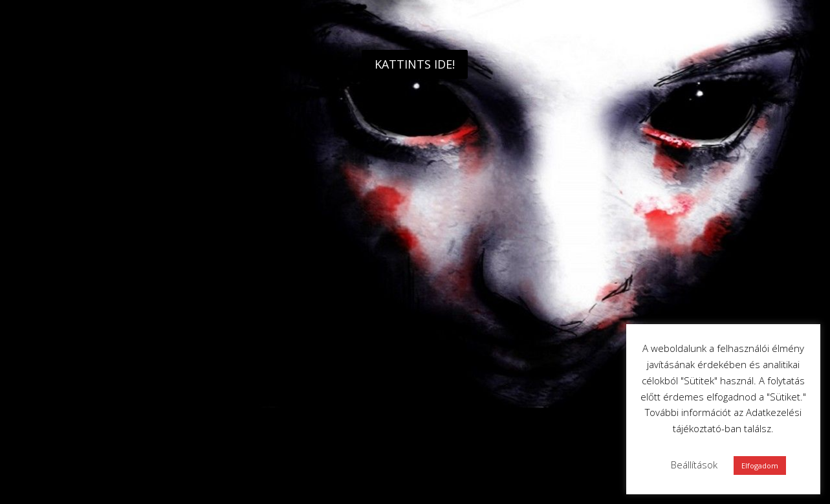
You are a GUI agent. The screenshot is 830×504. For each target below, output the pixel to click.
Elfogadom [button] (760, 466)
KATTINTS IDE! (415, 64)
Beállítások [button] (694, 465)
